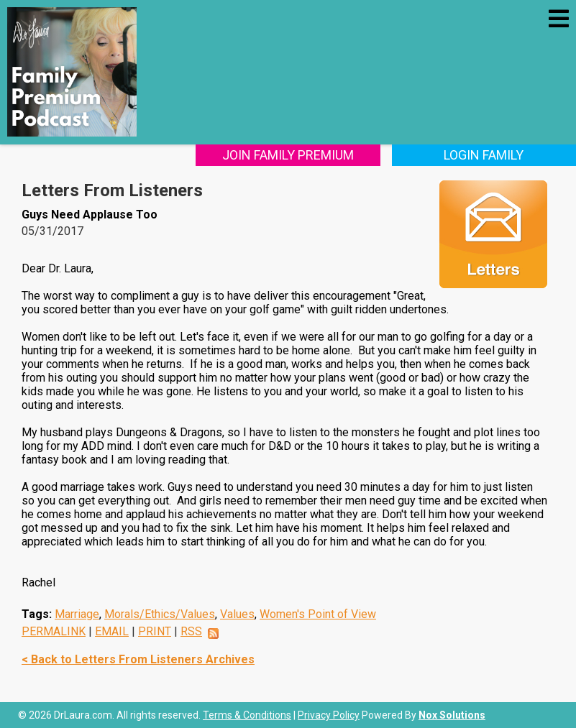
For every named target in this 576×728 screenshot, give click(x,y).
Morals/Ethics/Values (160, 614)
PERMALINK (54, 631)
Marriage (77, 614)
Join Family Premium (288, 155)
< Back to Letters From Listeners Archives (138, 659)
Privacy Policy (329, 715)
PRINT (155, 631)
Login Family (484, 155)
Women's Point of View (318, 614)
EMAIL (112, 631)
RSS (191, 631)
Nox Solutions (452, 715)
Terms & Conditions (247, 715)
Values (237, 614)
